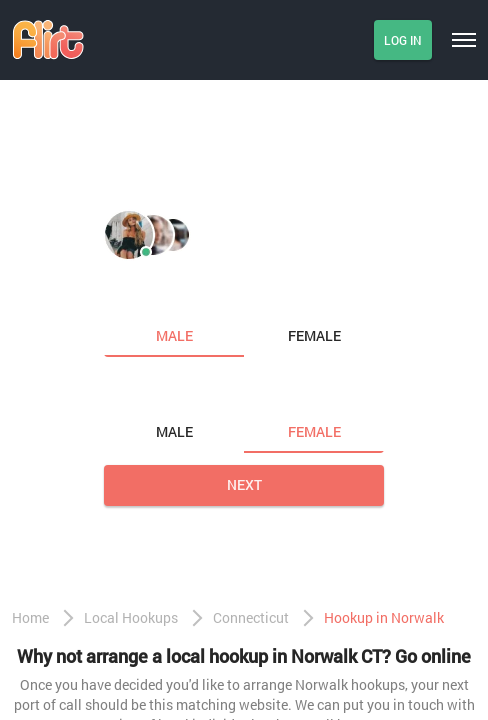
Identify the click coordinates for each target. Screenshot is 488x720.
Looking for (149, 390)
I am (121, 294)
